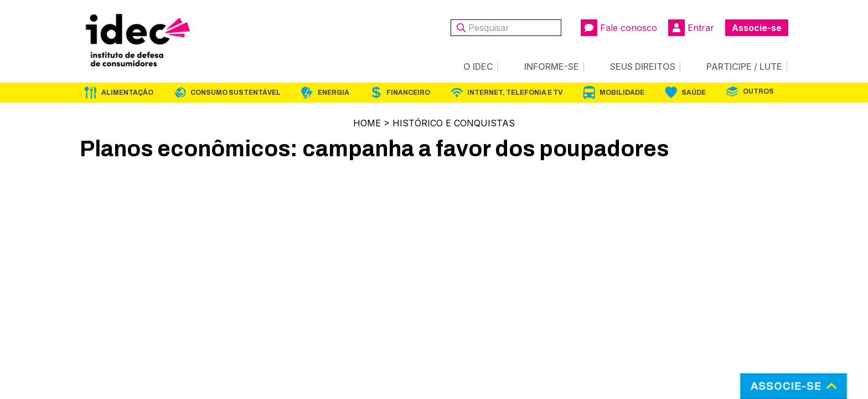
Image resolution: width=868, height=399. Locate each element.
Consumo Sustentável (236, 93)
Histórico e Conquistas (454, 123)
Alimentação (127, 93)
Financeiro (408, 93)
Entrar (691, 28)
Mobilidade (622, 93)
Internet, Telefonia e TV (515, 93)
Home (367, 123)
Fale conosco (619, 28)
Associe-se (757, 28)
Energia (334, 93)
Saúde (694, 93)
